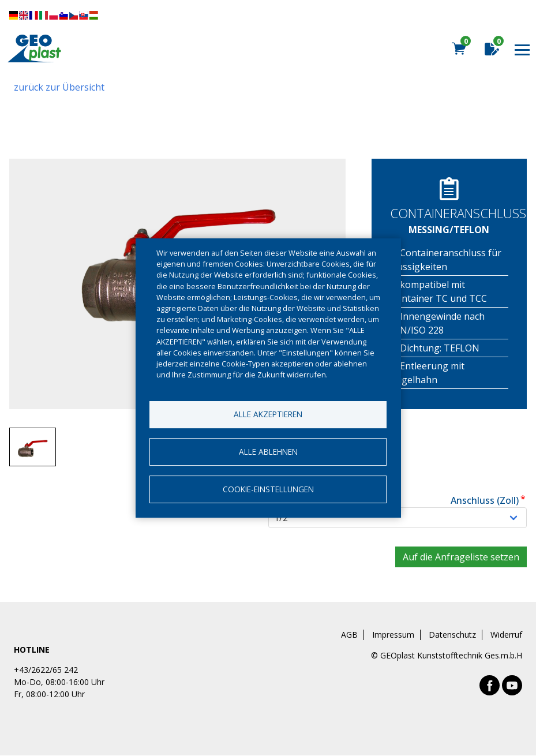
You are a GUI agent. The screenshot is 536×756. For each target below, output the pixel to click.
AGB (349, 635)
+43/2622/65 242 (46, 670)
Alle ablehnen (268, 452)
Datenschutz (452, 635)
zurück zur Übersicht (59, 87)
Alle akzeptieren (268, 414)
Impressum (393, 635)
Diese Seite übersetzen (54, 15)
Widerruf (506, 635)
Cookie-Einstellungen (268, 489)
